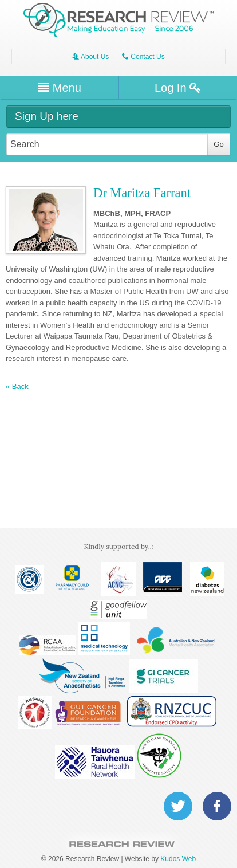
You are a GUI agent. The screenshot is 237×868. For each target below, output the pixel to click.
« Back (17, 387)
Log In (178, 88)
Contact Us (143, 57)
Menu (60, 88)
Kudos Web (178, 859)
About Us (90, 57)
